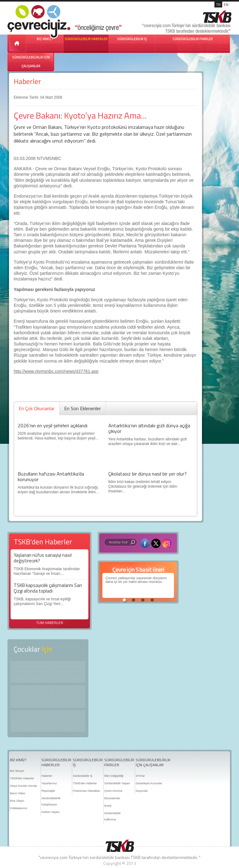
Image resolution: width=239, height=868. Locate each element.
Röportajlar (48, 791)
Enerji (108, 806)
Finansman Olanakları (87, 791)
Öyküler (48, 697)
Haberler (27, 81)
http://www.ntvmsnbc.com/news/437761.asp (56, 371)
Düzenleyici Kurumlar (149, 783)
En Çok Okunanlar (37, 408)
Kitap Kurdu (48, 721)
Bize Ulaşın (17, 801)
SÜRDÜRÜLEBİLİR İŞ (132, 39)
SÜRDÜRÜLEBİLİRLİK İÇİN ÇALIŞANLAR (31, 62)
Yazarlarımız (49, 783)
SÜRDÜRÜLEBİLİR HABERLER (86, 39)
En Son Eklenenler (82, 408)
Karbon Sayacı (51, 812)
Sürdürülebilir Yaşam (117, 783)
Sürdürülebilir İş (83, 776)
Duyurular (142, 791)
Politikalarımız (19, 808)
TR (218, 5)
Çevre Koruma (113, 791)
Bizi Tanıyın (17, 771)
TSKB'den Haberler (22, 778)
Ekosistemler (112, 798)
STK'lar (140, 776)
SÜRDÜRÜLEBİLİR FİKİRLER (193, 39)
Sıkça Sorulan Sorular (24, 786)
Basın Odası (18, 793)
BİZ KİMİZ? (18, 760)
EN (226, 5)
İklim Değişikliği (114, 776)
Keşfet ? (48, 672)
